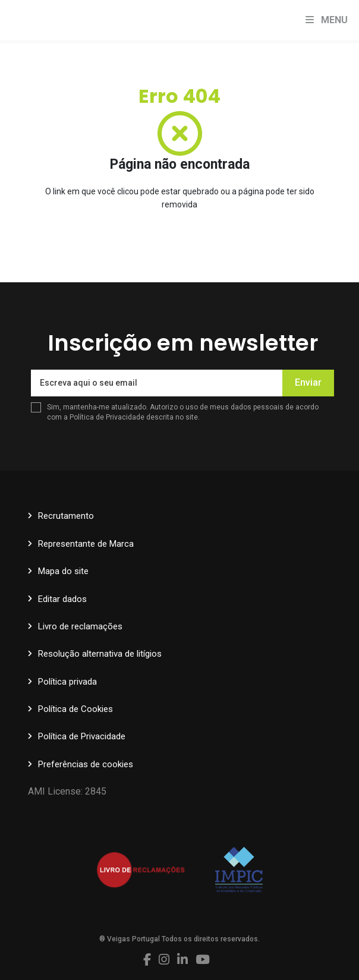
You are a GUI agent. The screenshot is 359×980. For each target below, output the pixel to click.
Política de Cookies (75, 709)
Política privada (67, 682)
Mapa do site (63, 571)
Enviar (308, 382)
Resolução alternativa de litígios (100, 654)
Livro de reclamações (80, 626)
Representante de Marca (86, 544)
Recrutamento (66, 516)
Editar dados (62, 599)
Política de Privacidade (108, 417)
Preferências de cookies (86, 764)
